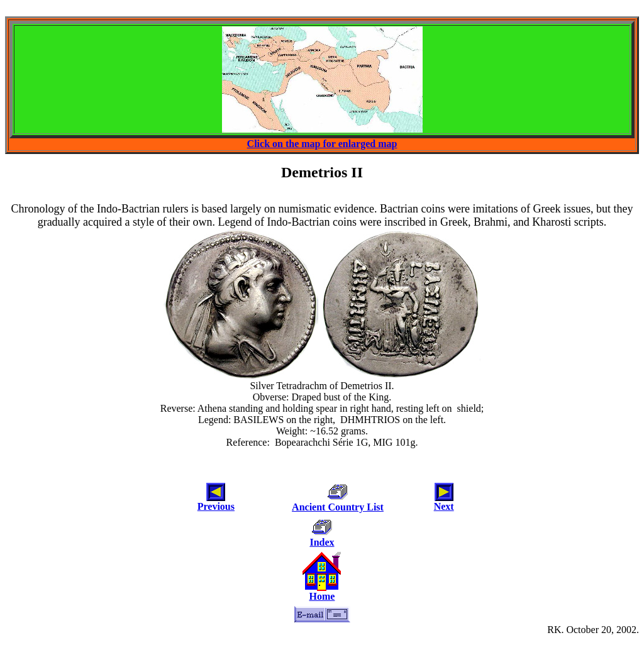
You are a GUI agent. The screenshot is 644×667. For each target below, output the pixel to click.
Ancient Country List (338, 507)
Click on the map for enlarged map (322, 144)
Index (322, 542)
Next (444, 506)
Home (322, 596)
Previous (216, 506)
